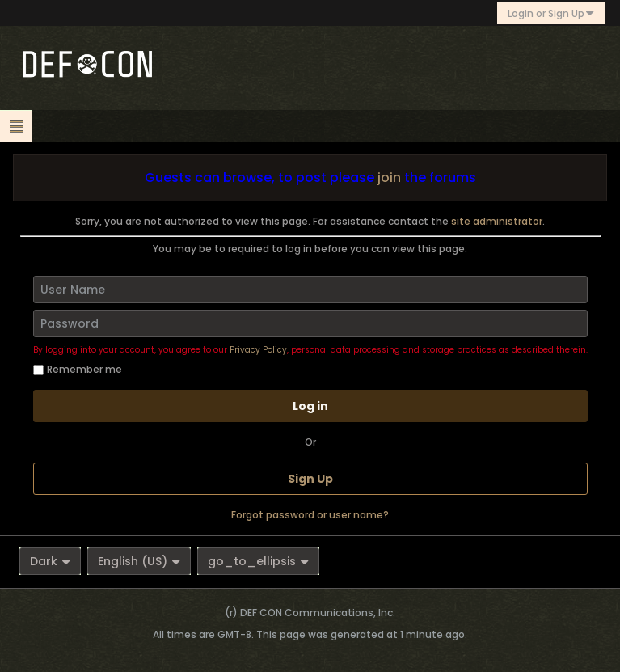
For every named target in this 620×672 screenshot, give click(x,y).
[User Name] (310, 290)
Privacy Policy (258, 350)
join (389, 178)
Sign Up (310, 479)
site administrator (497, 221)
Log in (310, 406)
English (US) (139, 561)
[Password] (310, 323)
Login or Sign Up (551, 13)
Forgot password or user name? (310, 515)
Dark (50, 561)
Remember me (78, 369)
